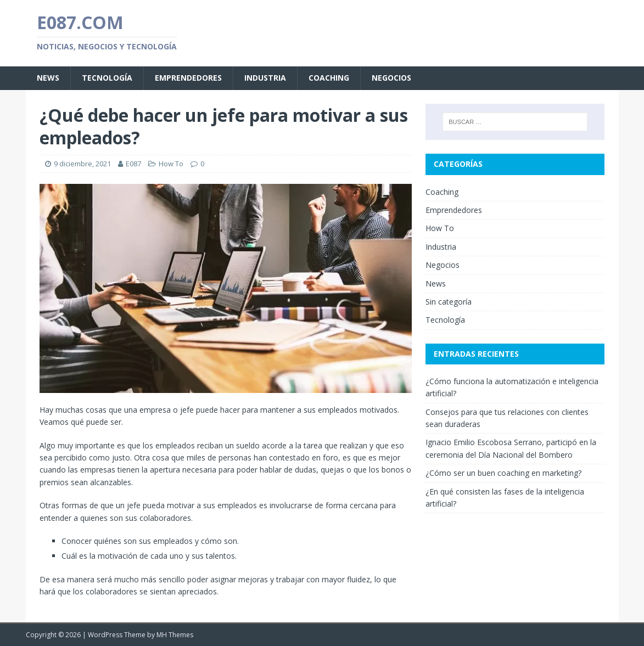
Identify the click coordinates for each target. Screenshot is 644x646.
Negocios (391, 78)
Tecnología (107, 78)
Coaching (329, 78)
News (48, 78)
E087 (133, 164)
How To (171, 164)
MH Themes (175, 635)
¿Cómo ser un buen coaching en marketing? (503, 473)
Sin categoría (449, 302)
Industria (265, 78)
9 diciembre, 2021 (82, 164)
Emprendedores (188, 78)
